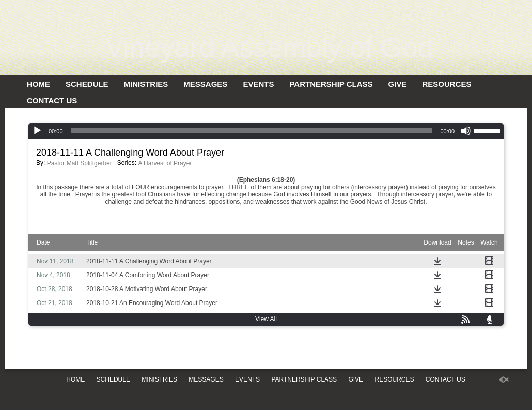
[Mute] (466, 131)
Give (398, 84)
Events (258, 84)
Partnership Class (331, 84)
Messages (205, 84)
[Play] (37, 131)
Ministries (146, 84)
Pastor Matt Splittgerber (80, 163)
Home (38, 84)
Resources (447, 84)
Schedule (87, 84)
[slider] (252, 131)
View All (266, 319)
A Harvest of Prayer (165, 163)
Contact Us (52, 101)
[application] (266, 131)
